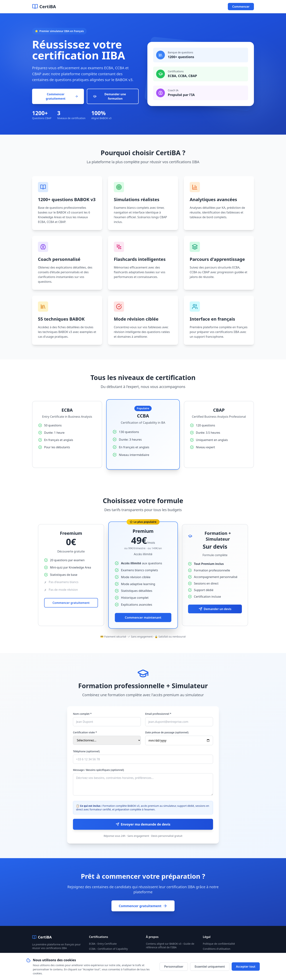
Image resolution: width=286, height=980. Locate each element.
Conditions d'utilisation (217, 949)
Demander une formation (109, 96)
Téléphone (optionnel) (86, 751)
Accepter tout (246, 967)
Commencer (241, 7)
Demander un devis (215, 609)
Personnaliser (174, 967)
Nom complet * (82, 714)
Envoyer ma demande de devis (143, 824)
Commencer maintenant (143, 617)
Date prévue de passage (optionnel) (167, 732)
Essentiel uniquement (210, 967)
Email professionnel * (158, 714)
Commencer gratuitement (62, 96)
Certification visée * (85, 732)
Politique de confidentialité (219, 944)
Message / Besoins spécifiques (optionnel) (98, 770)
